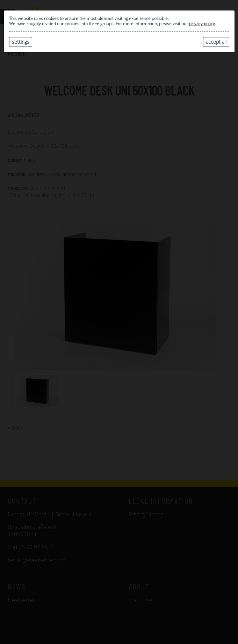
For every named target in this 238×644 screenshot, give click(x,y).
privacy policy (202, 24)
